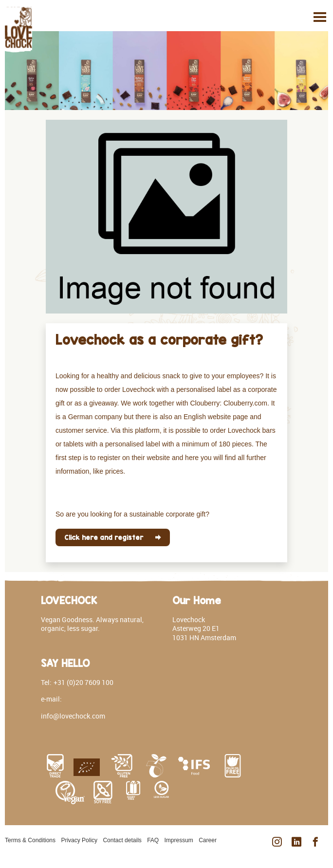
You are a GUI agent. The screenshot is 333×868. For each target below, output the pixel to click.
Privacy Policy (79, 840)
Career (208, 840)
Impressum (179, 840)
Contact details (122, 840)
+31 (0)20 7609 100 (83, 682)
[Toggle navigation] (320, 17)
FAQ (153, 840)
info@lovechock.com (73, 716)
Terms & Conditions (30, 840)
